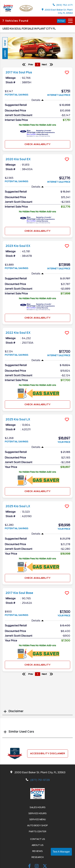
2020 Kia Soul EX (18, 159)
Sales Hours (38, 807)
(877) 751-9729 (40, 780)
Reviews (37, 851)
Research (38, 857)
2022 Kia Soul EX (18, 333)
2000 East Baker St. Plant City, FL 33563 (57, 11)
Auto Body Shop (37, 825)
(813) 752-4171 (63, 5)
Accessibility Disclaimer (48, 753)
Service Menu (38, 819)
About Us (38, 845)
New (5, 43)
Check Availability (37, 144)
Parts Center (38, 831)
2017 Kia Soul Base (19, 593)
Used (5, 54)
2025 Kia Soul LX (18, 419)
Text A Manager (61, 852)
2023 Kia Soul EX (18, 246)
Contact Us (38, 839)
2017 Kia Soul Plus (19, 72)
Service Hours (37, 813)
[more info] (37, 68)
